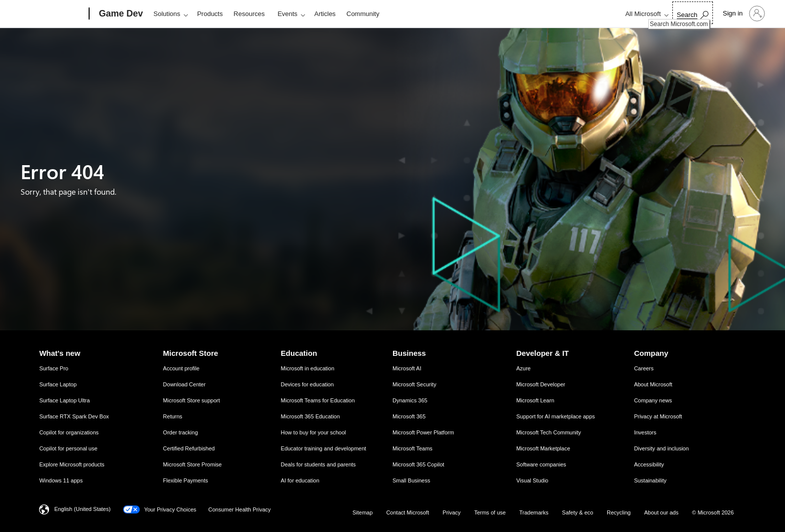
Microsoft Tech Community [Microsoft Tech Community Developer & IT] (548, 432)
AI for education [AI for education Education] (300, 480)
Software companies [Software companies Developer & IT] (541, 464)
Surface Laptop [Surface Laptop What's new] (58, 384)
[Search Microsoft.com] (693, 13)
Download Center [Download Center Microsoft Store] (184, 384)
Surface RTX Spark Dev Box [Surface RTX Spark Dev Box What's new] (74, 416)
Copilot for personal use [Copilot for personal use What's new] (68, 448)
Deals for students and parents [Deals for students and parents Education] (318, 464)
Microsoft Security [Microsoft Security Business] (414, 384)
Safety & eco (578, 512)
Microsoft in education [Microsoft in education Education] (308, 368)
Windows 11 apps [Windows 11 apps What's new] (61, 480)
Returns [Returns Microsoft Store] (173, 416)
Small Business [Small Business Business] (411, 480)
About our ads (662, 512)
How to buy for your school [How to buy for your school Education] (313, 432)
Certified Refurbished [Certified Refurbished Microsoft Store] (189, 448)
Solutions (167, 14)
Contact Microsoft (408, 512)
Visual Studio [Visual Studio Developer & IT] (532, 480)
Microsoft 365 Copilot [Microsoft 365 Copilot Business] (418, 464)
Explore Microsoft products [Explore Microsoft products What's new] (72, 464)
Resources (249, 14)
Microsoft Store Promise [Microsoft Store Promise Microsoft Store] (192, 464)
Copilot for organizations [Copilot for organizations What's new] (69, 432)
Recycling (619, 512)
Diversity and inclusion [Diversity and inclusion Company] (661, 448)
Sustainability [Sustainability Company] (650, 480)
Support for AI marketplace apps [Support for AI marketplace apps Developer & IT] (555, 416)
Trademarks (534, 512)
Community (363, 14)
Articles (325, 14)
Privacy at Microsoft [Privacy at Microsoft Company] (658, 416)
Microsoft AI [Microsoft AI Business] (407, 368)
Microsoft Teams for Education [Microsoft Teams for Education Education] (318, 400)
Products (210, 14)
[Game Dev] (120, 14)
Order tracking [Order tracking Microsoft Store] (181, 432)
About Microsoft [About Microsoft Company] (653, 384)
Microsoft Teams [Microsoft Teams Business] (413, 448)
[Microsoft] (51, 14)
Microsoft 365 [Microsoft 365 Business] (409, 416)
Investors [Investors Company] (645, 432)
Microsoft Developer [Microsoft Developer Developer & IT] (541, 384)
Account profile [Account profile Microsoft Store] (181, 368)
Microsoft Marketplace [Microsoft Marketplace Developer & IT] (543, 448)
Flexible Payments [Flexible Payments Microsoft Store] (186, 480)
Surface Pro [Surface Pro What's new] (54, 368)
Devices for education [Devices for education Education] (307, 384)
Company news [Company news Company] (653, 400)
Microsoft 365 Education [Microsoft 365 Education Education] (310, 416)
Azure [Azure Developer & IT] (523, 368)
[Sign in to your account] (743, 14)
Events (287, 14)
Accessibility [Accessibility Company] (649, 464)
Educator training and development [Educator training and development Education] (324, 448)
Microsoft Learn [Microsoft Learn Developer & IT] (535, 400)
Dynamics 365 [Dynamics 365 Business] (410, 400)
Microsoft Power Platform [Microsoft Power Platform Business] (423, 432)
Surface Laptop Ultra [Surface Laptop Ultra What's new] (64, 400)
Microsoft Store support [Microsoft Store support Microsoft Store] (192, 400)
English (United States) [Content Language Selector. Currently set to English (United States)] (82, 509)
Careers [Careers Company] (644, 368)
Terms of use (490, 512)
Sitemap (362, 512)
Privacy (452, 512)
